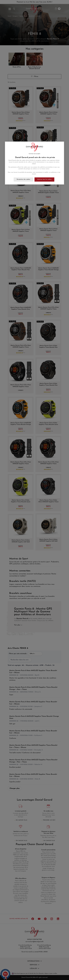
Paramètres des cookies (23, 179)
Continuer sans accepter (34, 154)
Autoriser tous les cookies (44, 179)
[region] (34, 163)
